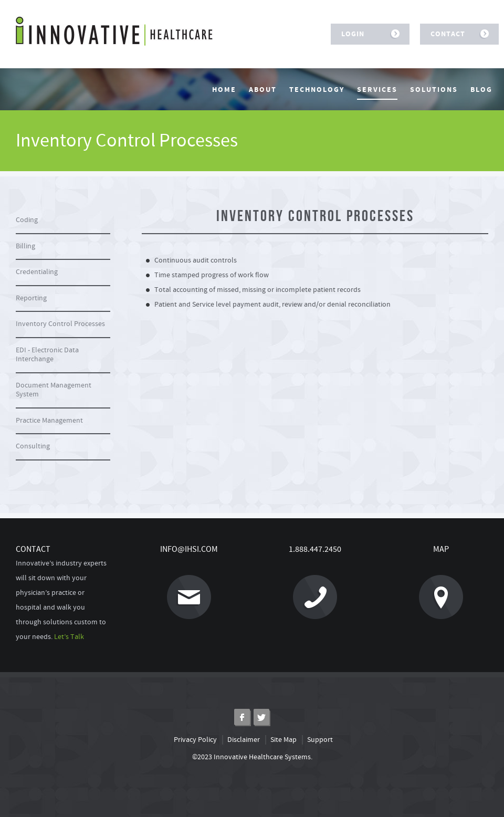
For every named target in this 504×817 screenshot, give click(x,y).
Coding (27, 220)
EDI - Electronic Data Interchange (47, 355)
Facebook (243, 718)
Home (224, 90)
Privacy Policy (195, 740)
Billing (25, 246)
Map (423, 582)
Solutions (434, 90)
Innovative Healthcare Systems (114, 31)
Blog (481, 90)
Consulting (33, 446)
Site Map (283, 740)
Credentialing (37, 272)
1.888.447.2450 (299, 582)
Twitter (262, 718)
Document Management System (54, 390)
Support (320, 740)
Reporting (31, 298)
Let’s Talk (69, 637)
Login (366, 34)
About (263, 90)
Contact (455, 34)
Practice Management (49, 421)
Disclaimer (244, 740)
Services (377, 90)
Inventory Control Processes (60, 324)
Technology (317, 90)
